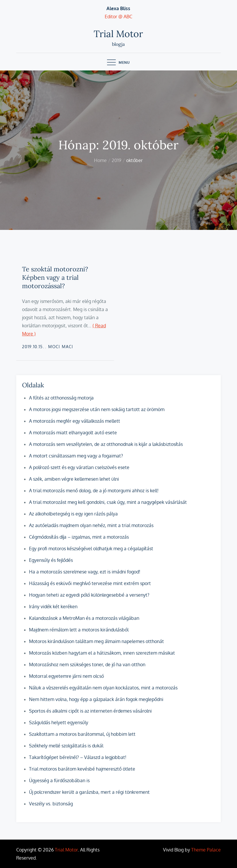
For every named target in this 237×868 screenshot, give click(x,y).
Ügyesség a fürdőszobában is (59, 780)
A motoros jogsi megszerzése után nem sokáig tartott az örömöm (97, 409)
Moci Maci (61, 347)
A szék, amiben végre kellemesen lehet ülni (74, 479)
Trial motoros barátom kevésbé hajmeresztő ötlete (82, 769)
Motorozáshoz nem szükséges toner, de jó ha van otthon (87, 664)
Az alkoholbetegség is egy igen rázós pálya (73, 514)
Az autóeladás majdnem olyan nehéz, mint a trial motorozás (91, 525)
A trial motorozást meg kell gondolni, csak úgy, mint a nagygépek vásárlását (108, 502)
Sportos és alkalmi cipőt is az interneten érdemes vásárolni (90, 711)
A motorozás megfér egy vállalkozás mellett (75, 421)
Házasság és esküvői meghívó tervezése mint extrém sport (90, 583)
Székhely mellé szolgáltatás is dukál (66, 746)
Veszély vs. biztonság (51, 804)
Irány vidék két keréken (53, 606)
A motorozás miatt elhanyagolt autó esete (73, 433)
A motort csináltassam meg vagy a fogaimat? (76, 456)
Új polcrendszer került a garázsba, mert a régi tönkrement (89, 792)
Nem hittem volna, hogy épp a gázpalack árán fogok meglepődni (96, 699)
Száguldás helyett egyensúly (59, 722)
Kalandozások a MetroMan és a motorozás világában (84, 618)
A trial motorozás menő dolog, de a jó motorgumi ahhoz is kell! (94, 491)
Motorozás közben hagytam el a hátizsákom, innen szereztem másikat (102, 653)
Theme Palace (206, 850)
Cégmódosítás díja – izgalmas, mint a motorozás (79, 537)
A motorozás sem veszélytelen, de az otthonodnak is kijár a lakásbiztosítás (106, 444)
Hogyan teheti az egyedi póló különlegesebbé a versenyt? (89, 595)
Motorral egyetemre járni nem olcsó (66, 676)
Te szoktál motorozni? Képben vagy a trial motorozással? (55, 277)
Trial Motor (118, 34)
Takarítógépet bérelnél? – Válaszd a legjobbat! (78, 757)
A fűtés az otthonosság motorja (61, 398)
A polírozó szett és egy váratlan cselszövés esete (79, 467)
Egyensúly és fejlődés (51, 560)
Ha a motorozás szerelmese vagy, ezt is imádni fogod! (85, 572)
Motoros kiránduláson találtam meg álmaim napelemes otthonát (96, 641)
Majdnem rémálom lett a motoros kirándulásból (79, 630)
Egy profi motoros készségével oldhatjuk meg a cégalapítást (91, 549)
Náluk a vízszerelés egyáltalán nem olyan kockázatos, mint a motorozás (103, 688)
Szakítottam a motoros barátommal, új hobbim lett (82, 734)
